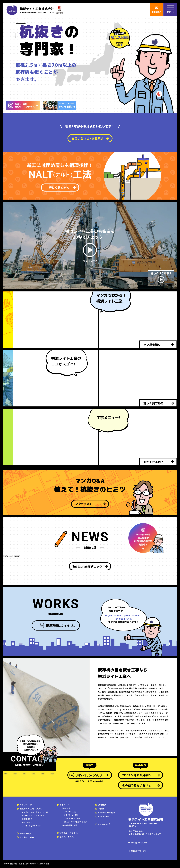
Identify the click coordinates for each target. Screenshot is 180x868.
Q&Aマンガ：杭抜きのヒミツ (75, 822)
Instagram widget (12, 556)
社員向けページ (138, 851)
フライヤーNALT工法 (72, 818)
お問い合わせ (104, 816)
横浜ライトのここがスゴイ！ (33, 816)
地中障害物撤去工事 (69, 825)
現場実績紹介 (26, 833)
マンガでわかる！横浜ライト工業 (35, 812)
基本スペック (27, 822)
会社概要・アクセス (69, 833)
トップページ (26, 805)
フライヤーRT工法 (71, 815)
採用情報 (102, 805)
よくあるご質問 (27, 837)
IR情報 (101, 809)
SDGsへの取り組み (107, 813)
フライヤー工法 (70, 812)
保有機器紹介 (27, 819)
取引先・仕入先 (67, 837)
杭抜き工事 (66, 808)
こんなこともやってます (31, 826)
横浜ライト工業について (31, 809)
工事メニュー (66, 805)
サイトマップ (104, 824)
